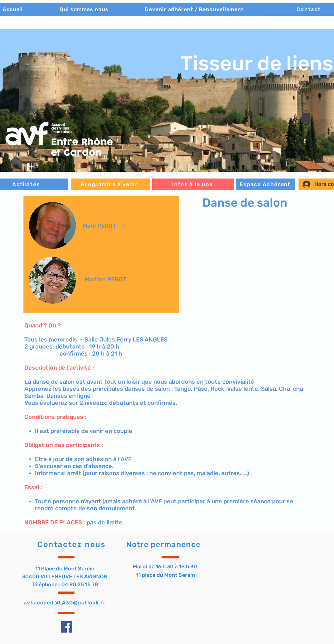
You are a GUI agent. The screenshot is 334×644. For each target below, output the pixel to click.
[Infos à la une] (193, 184)
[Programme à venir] (110, 184)
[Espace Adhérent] (266, 184)
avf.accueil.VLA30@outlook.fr (65, 603)
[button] (306, 116)
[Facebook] (66, 627)
